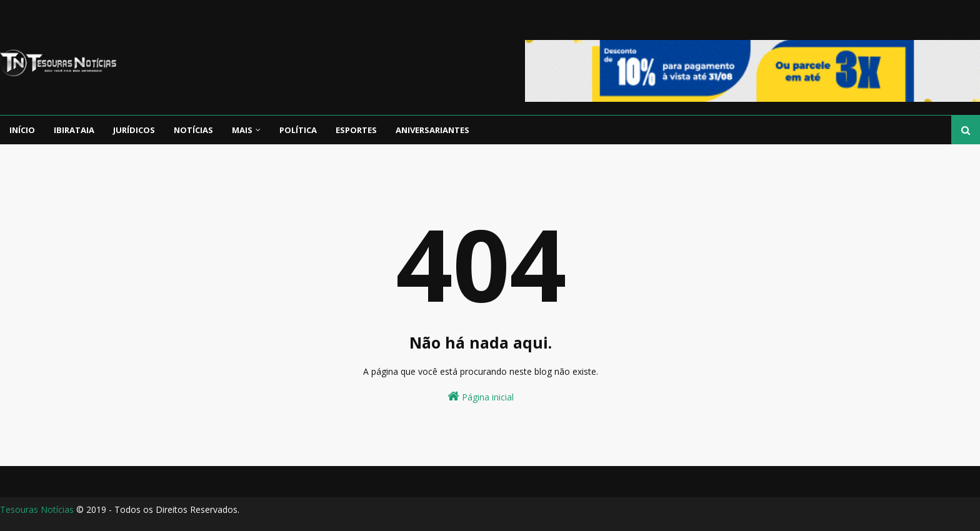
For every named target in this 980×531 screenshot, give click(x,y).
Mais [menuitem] (242, 130)
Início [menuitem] (22, 130)
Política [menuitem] (298, 130)
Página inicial (481, 396)
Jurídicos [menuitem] (134, 130)
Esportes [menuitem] (356, 130)
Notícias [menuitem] (193, 130)
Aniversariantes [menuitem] (432, 130)
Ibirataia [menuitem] (74, 130)
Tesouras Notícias (37, 509)
